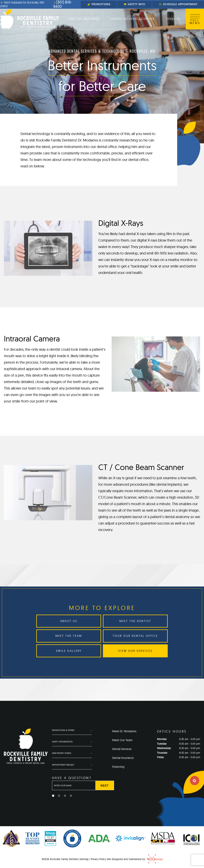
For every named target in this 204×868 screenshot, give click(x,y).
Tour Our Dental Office (135, 636)
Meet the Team (69, 636)
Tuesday (162, 744)
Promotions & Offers (63, 730)
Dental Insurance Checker (133, 19)
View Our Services (135, 651)
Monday (162, 739)
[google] (195, 781)
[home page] (29, 19)
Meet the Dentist (135, 621)
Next (104, 786)
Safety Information (62, 742)
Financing (118, 767)
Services (173, 19)
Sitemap (84, 859)
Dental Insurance (123, 758)
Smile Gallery (69, 651)
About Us (69, 621)
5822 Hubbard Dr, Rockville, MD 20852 (22, 4)
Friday (160, 757)
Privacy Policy (98, 859)
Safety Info (134, 4)
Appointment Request (63, 765)
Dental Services (122, 749)
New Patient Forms (62, 753)
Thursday (162, 753)
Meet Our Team (122, 740)
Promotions (99, 4)
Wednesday (164, 748)
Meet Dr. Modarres (84, 19)
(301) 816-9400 (62, 4)
